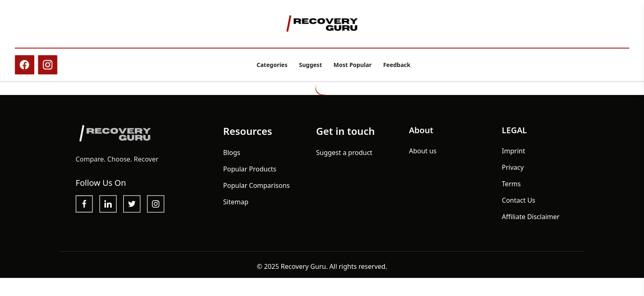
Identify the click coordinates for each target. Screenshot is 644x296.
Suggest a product (344, 153)
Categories (272, 65)
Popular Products (250, 169)
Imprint (514, 151)
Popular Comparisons (256, 185)
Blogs (232, 153)
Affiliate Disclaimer (531, 217)
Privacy (513, 167)
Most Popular (353, 65)
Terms (511, 184)
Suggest (310, 65)
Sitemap (236, 202)
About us (423, 151)
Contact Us (519, 200)
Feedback (397, 65)
